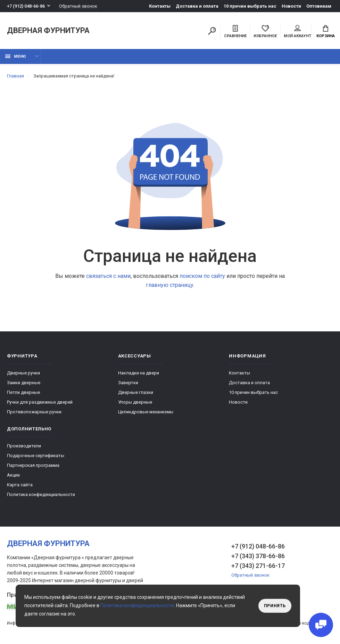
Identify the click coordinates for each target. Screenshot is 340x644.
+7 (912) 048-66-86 (26, 6)
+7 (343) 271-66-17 (258, 566)
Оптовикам (319, 6)
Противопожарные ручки (34, 412)
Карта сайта (20, 485)
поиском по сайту (202, 276)
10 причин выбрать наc (250, 6)
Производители (24, 446)
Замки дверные (24, 383)
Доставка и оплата (197, 6)
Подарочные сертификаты (36, 456)
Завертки (128, 383)
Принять (275, 606)
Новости (291, 6)
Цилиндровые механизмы (146, 412)
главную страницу (170, 285)
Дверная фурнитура (48, 31)
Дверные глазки (136, 392)
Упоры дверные (135, 402)
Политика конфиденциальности (41, 494)
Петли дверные (23, 392)
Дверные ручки (23, 373)
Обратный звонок (78, 6)
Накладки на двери (139, 373)
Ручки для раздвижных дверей (40, 402)
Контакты (160, 6)
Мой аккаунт (297, 32)
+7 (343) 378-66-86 (258, 556)
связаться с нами (108, 276)
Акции (13, 475)
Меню (16, 56)
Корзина (326, 32)
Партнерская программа (33, 465)
